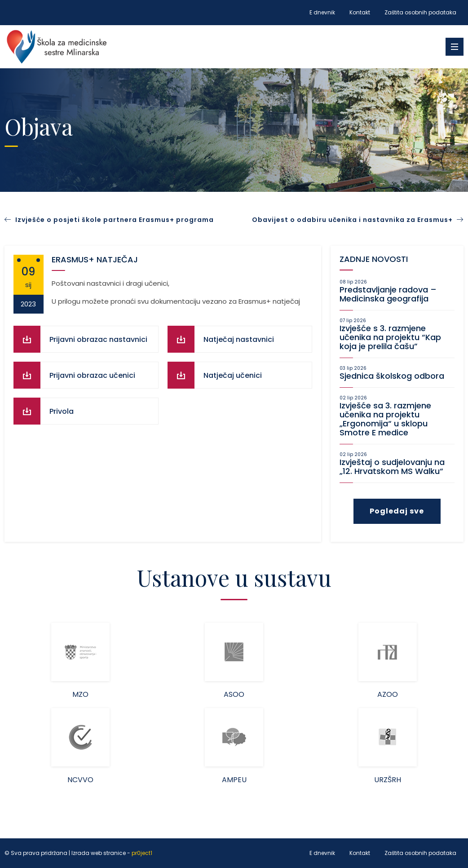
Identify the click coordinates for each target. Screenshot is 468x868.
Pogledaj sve (397, 511)
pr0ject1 (142, 853)
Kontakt (360, 12)
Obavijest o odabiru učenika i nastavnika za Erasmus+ (358, 220)
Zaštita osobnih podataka (420, 12)
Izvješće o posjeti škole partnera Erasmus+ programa (115, 220)
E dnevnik (322, 12)
